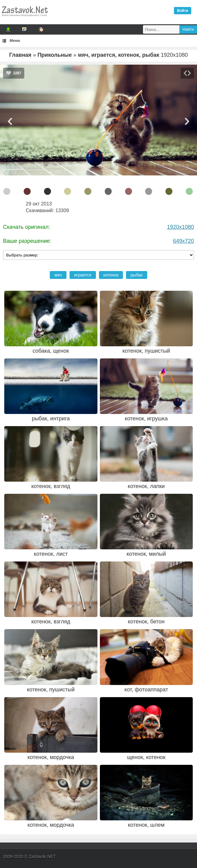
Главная (20, 55)
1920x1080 (180, 227)
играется (83, 275)
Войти (183, 11)
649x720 (183, 241)
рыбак (136, 275)
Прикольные (54, 55)
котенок (111, 275)
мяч (58, 275)
